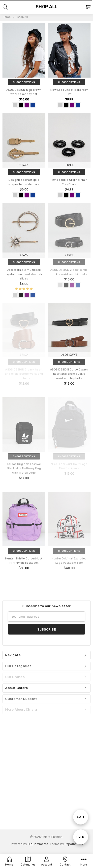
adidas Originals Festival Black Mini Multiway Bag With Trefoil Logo (24, 469)
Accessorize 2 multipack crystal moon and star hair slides (24, 274)
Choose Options (24, 82)
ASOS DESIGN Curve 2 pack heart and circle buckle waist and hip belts (69, 374)
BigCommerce (38, 844)
